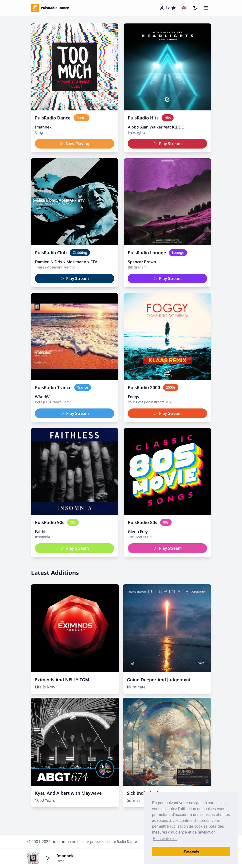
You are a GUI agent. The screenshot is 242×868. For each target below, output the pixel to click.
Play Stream (168, 144)
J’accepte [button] (191, 851)
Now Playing (75, 144)
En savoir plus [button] (165, 839)
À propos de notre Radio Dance (112, 841)
